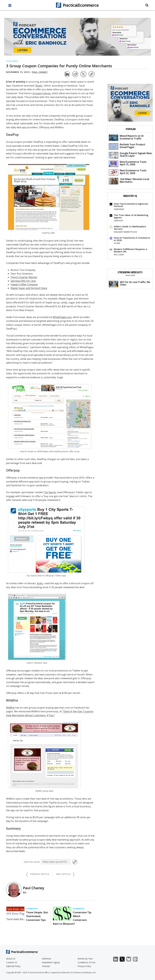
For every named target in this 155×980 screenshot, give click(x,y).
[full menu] (10, 6)
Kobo (40, 583)
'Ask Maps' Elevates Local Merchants (129, 181)
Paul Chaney (40, 72)
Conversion (32, 909)
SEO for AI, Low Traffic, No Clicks (129, 284)
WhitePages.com (62, 317)
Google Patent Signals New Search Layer (130, 155)
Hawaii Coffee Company (24, 284)
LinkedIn (117, 959)
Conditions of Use (86, 962)
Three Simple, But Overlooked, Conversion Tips (37, 916)
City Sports (50, 492)
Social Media (12, 61)
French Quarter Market (24, 277)
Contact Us (12, 962)
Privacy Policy (84, 966)
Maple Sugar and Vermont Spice (29, 288)
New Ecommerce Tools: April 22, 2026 (128, 172)
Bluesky (130, 959)
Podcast (46, 966)
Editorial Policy (13, 966)
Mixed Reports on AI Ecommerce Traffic (126, 138)
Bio (25, 892)
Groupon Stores (42, 93)
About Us (11, 959)
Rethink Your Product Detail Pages (127, 146)
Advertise (46, 959)
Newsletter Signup (51, 962)
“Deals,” (39, 86)
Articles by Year (85, 959)
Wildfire (10, 708)
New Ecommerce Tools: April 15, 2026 (128, 164)
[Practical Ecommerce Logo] (78, 5)
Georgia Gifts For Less (23, 281)
